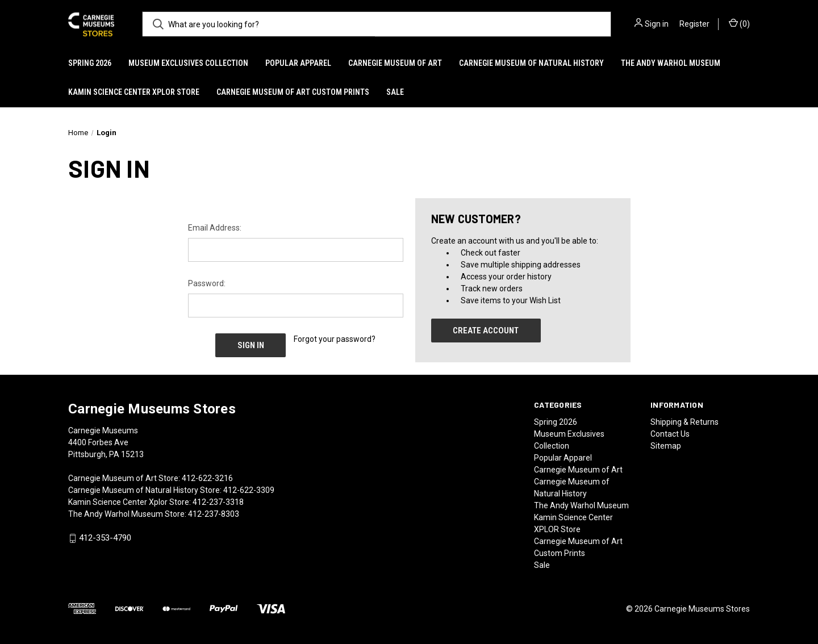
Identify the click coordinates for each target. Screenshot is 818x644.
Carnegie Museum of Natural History (531, 63)
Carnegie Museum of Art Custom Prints (293, 92)
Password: (207, 283)
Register (694, 24)
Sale (395, 92)
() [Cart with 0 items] (739, 23)
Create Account (486, 331)
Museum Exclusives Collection (188, 63)
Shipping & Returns (685, 422)
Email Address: (215, 228)
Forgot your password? (335, 339)
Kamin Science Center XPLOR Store (134, 92)
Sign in (657, 24)
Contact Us (670, 434)
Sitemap (666, 446)
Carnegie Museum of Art (395, 63)
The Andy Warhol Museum (671, 63)
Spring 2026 (90, 63)
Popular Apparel (298, 63)
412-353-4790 (105, 538)
